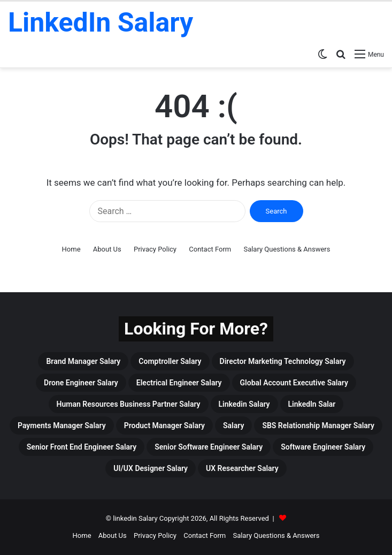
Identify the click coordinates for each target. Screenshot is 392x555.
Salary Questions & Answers (287, 249)
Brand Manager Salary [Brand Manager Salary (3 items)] (83, 361)
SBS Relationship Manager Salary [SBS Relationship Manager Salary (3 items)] (318, 425)
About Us (107, 249)
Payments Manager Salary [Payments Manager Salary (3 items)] (62, 425)
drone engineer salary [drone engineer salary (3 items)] (81, 383)
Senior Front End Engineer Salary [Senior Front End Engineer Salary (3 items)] (82, 447)
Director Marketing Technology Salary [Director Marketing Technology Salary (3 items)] (283, 361)
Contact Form (210, 249)
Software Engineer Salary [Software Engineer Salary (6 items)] (323, 447)
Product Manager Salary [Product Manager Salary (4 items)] (164, 425)
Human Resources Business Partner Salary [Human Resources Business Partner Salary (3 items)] (129, 404)
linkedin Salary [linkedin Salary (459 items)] (244, 404)
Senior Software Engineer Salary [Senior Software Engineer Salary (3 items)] (209, 447)
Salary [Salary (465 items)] (233, 425)
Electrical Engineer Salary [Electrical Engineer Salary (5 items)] (179, 383)
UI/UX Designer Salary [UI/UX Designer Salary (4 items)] (151, 468)
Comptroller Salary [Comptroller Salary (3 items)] (170, 361)
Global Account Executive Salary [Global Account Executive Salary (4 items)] (294, 383)
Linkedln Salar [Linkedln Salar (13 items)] (312, 404)
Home (71, 249)
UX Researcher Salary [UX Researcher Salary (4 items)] (242, 468)
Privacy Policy (155, 249)
